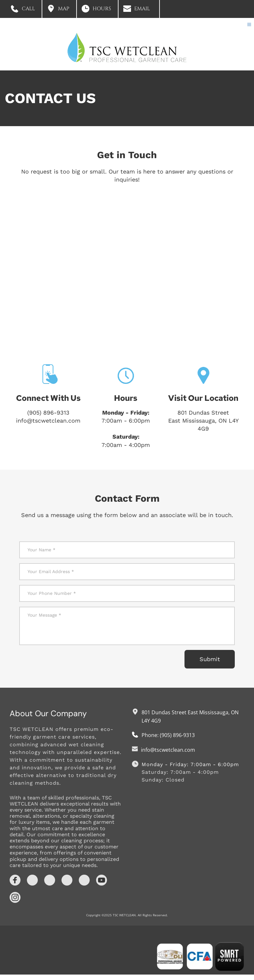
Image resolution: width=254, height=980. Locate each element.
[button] (248, 27)
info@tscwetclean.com (48, 426)
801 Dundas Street (203, 418)
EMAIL (142, 9)
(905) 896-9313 (48, 418)
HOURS (102, 9)
